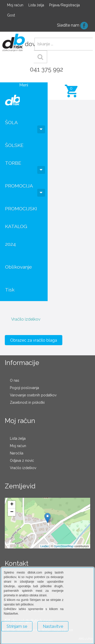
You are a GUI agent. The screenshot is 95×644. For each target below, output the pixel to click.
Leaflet (44, 546)
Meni (24, 85)
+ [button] (12, 505)
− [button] (12, 512)
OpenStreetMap (64, 546)
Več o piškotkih (15, 638)
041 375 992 (46, 69)
